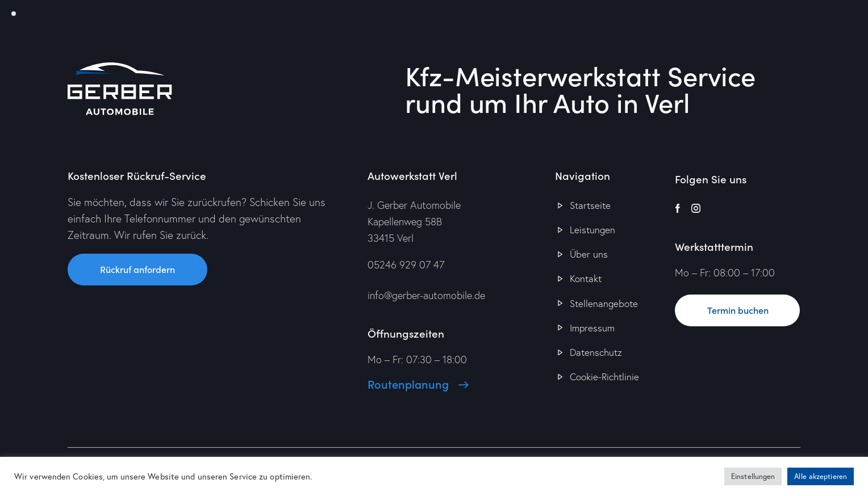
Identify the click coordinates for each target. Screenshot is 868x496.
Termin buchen (738, 310)
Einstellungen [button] (753, 476)
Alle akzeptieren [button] (821, 476)
